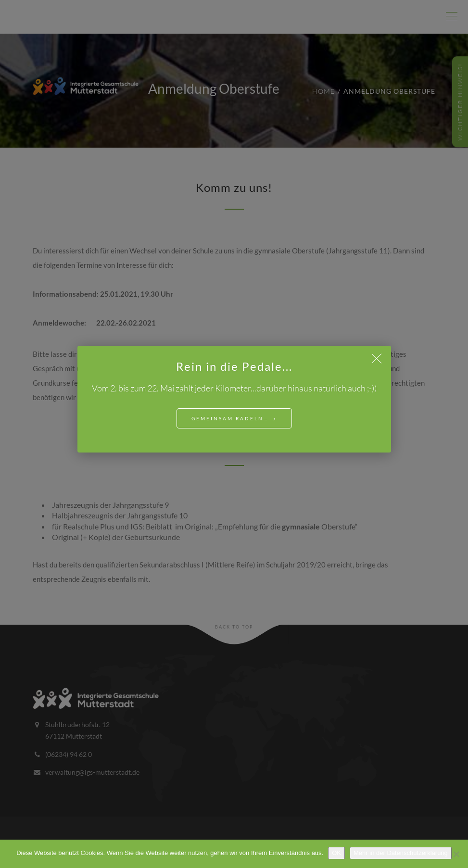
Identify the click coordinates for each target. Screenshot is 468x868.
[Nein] (456, 854)
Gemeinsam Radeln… (230, 418)
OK (336, 853)
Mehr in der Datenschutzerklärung (401, 853)
